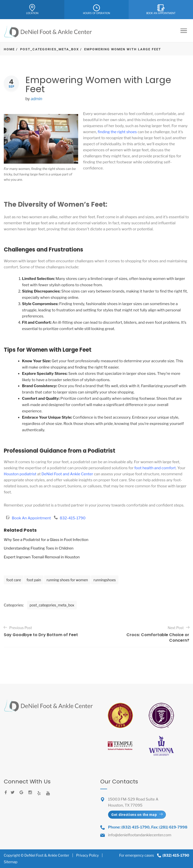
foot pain (34, 580)
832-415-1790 (73, 518)
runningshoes (105, 580)
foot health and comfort (155, 468)
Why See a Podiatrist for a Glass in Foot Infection (46, 540)
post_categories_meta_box (50, 49)
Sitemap (11, 862)
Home (9, 49)
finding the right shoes (117, 132)
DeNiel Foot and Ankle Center (67, 474)
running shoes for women (67, 580)
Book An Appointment (32, 518)
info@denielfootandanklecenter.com (140, 835)
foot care (14, 580)
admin (36, 99)
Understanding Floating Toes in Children (39, 548)
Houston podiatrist (20, 474)
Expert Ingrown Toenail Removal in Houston (42, 557)
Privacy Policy (87, 855)
